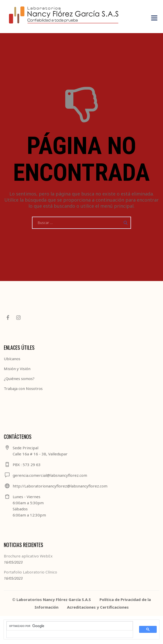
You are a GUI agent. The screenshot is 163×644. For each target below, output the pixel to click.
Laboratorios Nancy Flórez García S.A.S (54, 599)
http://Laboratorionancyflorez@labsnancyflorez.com (60, 486)
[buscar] (67, 626)
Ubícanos (12, 359)
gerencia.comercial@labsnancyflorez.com (50, 475)
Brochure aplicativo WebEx (28, 556)
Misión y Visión (17, 369)
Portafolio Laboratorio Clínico (30, 572)
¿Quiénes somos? (19, 379)
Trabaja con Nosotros (23, 388)
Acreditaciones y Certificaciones (98, 607)
